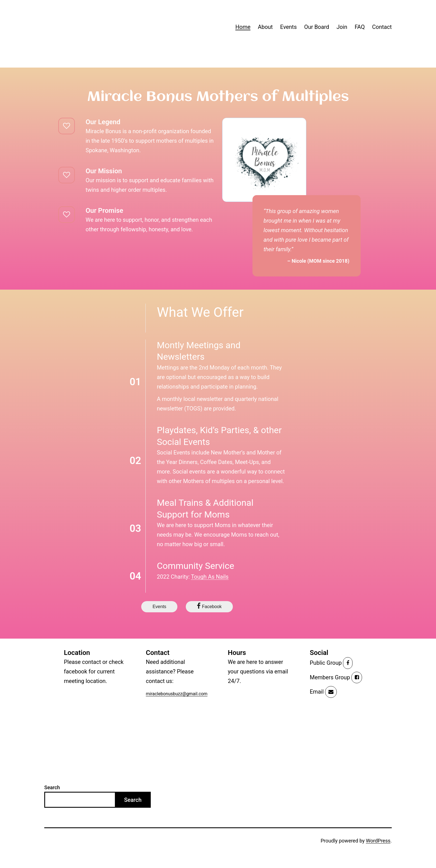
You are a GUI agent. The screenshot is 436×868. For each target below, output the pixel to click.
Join (342, 27)
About (265, 27)
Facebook (209, 606)
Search (52, 787)
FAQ (360, 27)
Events (288, 27)
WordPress (378, 841)
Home (243, 27)
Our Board (316, 27)
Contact (382, 27)
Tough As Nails (210, 577)
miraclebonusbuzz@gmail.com (177, 694)
